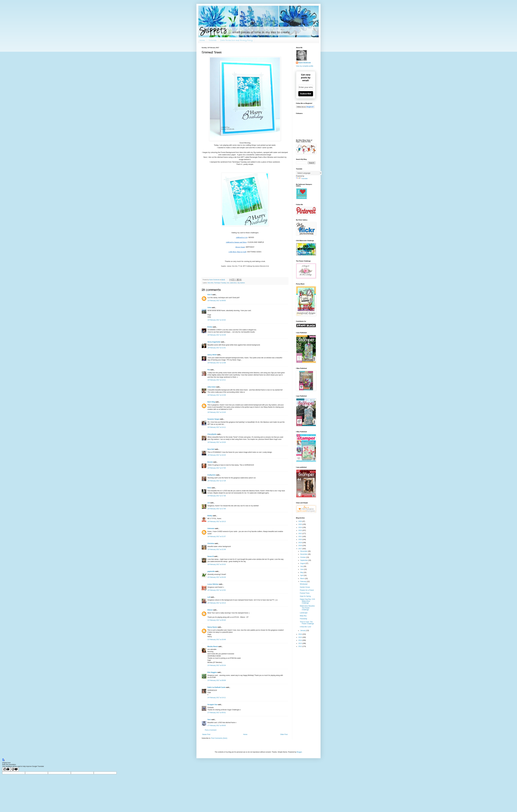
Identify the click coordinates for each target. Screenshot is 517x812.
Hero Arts (210, 283)
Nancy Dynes (212, 627)
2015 (300, 637)
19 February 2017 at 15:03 (217, 442)
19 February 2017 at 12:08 (217, 363)
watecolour (233, 283)
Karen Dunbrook (305, 63)
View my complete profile (305, 66)
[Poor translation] (15, 769)
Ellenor (210, 610)
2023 (300, 530)
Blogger (299, 752)
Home (202, 40)
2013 (300, 643)
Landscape (304, 613)
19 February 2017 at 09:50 (217, 301)
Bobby (210, 516)
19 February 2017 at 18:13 (217, 522)
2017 (300, 549)
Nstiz (209, 488)
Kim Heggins (212, 672)
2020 (300, 539)
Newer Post (206, 734)
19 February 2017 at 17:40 (217, 509)
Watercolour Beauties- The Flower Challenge (307, 608)
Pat (209, 370)
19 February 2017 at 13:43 (217, 412)
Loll (209, 597)
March (303, 579)
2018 (300, 546)
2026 (300, 521)
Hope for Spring (305, 596)
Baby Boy (303, 616)
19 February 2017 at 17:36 (217, 496)
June (302, 569)
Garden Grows (305, 587)
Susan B (211, 556)
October (303, 557)
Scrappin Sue (212, 705)
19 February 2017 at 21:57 (217, 537)
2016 (300, 634)
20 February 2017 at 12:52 (217, 590)
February (304, 581)
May (302, 572)
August (303, 563)
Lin (209, 503)
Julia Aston (212, 387)
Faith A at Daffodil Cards (216, 687)
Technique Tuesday (220, 283)
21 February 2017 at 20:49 (217, 640)
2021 (300, 537)
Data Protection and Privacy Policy (236, 40)
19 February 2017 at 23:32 (217, 564)
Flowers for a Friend (307, 590)
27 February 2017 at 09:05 (217, 726)
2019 (300, 543)
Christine (211, 543)
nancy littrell (212, 355)
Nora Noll (211, 449)
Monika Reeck (213, 647)
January (303, 630)
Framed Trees (305, 593)
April (302, 575)
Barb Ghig (211, 402)
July (302, 566)
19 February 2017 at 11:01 (217, 348)
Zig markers (241, 283)
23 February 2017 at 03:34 (217, 665)
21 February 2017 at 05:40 (217, 620)
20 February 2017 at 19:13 (217, 603)
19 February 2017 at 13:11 (217, 380)
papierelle (211, 571)
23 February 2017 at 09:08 (217, 680)
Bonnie (210, 462)
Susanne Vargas (213, 419)
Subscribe (306, 94)
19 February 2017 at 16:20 (217, 455)
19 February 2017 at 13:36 (217, 395)
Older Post (284, 734)
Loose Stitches (213, 584)
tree (228, 283)
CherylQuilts (212, 434)
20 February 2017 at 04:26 (217, 577)
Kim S (210, 295)
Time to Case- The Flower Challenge (307, 623)
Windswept (304, 584)
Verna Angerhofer (214, 342)
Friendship (303, 619)
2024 (300, 527)
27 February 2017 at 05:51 (217, 713)
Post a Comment (211, 730)
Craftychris (212, 475)
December (304, 551)
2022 (300, 534)
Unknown (211, 528)
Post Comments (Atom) (219, 738)
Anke (209, 308)
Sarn (209, 720)
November (304, 554)
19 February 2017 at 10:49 (217, 335)
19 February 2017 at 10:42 (217, 320)
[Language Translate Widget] (309, 173)
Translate (302, 179)
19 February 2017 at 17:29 (217, 481)
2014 (300, 640)
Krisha (210, 327)
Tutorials (212, 40)
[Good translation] (6, 769)
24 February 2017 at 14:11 (217, 698)
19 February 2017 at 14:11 (217, 427)
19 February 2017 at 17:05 (217, 468)
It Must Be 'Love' (306, 627)
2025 (300, 524)
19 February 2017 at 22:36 (217, 549)
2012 (300, 646)
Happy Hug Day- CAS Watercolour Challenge (307, 601)
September (304, 560)
